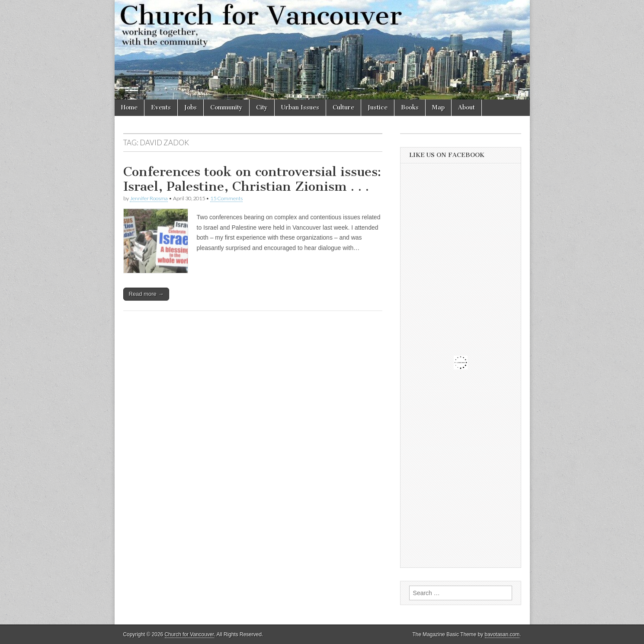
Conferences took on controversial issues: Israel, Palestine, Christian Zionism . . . (252, 179)
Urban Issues (300, 107)
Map (438, 107)
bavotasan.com (502, 634)
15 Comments (226, 198)
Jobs (191, 107)
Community (226, 107)
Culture (343, 107)
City (262, 107)
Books (410, 107)
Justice (378, 107)
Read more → (146, 294)
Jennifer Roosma (149, 198)
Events (161, 107)
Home (129, 107)
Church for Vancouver (189, 634)
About (466, 107)
